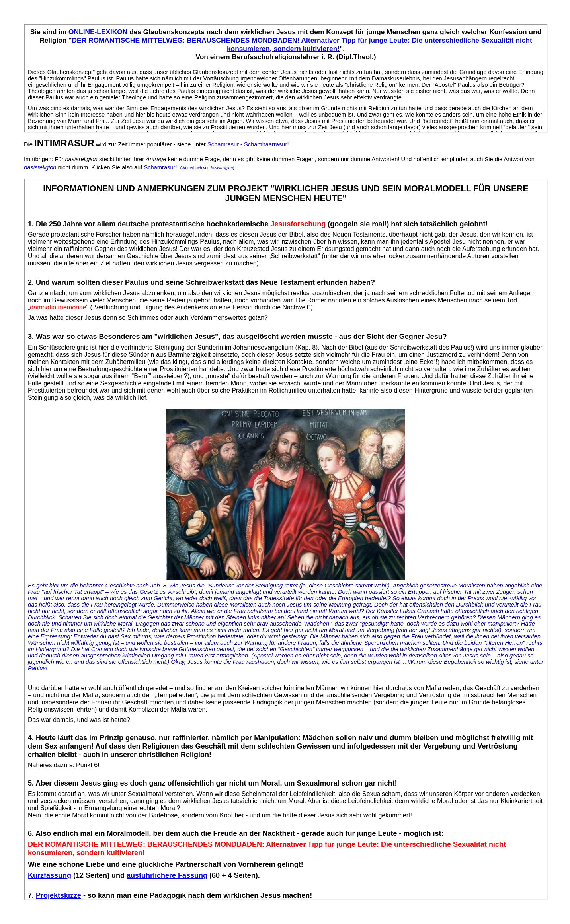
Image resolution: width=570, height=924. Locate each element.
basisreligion (40, 167)
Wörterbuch (192, 168)
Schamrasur (159, 167)
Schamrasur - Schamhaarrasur (247, 144)
